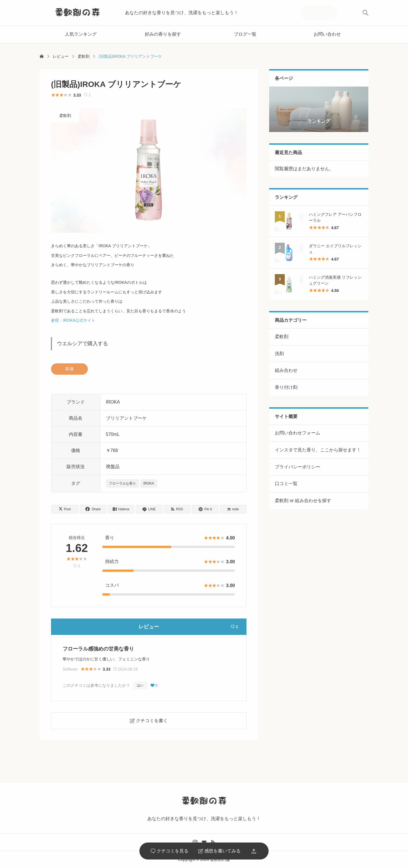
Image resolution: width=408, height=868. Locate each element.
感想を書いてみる (219, 851)
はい (140, 685)
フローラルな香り (122, 483)
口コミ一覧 (286, 484)
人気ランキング (81, 34)
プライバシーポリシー (297, 467)
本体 (69, 369)
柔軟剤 (65, 116)
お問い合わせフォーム (297, 433)
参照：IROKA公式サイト (73, 320)
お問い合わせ (327, 34)
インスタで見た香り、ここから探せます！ (318, 450)
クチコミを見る (170, 851)
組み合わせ (286, 370)
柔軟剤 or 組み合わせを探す (303, 501)
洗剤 (279, 354)
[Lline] (149, 509)
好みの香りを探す (163, 34)
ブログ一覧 (245, 34)
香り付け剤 (286, 387)
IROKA (149, 483)
